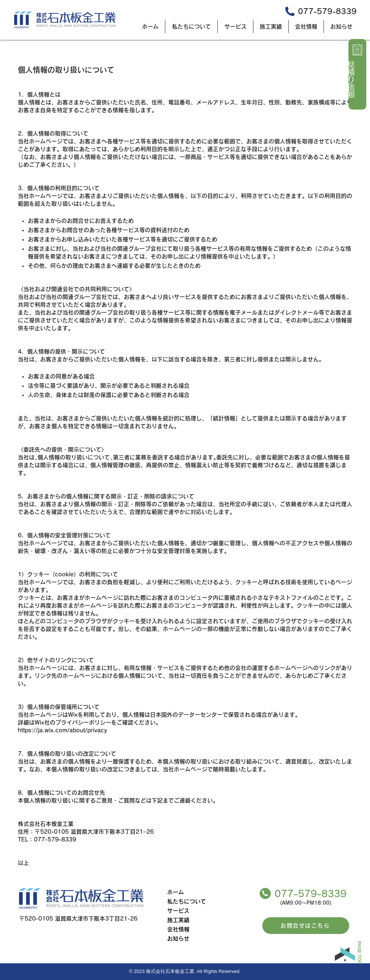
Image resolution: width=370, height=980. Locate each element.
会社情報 (178, 929)
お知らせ (178, 939)
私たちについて (187, 901)
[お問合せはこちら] (306, 926)
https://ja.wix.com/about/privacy (62, 730)
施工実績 (178, 920)
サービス (178, 911)
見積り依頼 (351, 79)
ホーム (176, 892)
